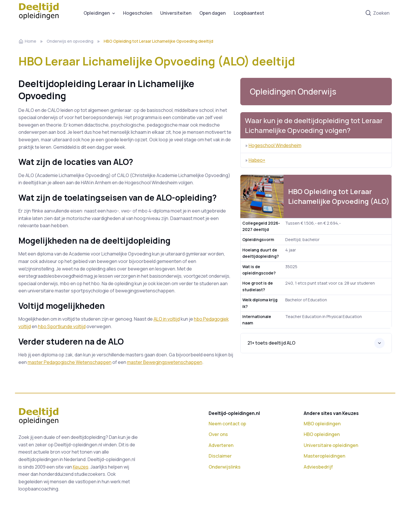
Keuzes (81, 467)
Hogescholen (138, 13)
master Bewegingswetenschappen (165, 362)
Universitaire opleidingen (331, 445)
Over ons (218, 434)
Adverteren (221, 445)
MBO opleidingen (322, 424)
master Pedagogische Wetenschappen (70, 362)
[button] (316, 92)
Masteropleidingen (324, 456)
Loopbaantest (249, 13)
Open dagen (212, 13)
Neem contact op (227, 424)
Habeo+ (257, 160)
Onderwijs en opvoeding (70, 41)
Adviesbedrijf (318, 467)
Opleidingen (97, 13)
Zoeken (377, 13)
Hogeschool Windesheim (275, 145)
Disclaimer (220, 456)
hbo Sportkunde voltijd (62, 326)
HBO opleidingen (322, 434)
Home (27, 41)
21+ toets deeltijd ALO (271, 343)
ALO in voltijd (167, 319)
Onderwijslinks (225, 467)
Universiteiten (176, 13)
